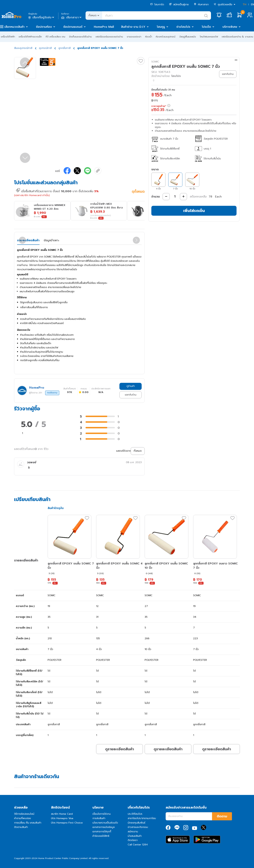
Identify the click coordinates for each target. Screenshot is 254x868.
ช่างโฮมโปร (183, 27)
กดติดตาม (52, 393)
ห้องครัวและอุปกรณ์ (166, 37)
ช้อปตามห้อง (44, 27)
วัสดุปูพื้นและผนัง (188, 37)
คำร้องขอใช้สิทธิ (101, 836)
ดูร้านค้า (131, 386)
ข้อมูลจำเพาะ (51, 240)
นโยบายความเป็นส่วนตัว (105, 823)
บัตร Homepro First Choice (67, 823)
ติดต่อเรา (133, 840)
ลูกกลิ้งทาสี (64, 48)
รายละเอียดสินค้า (28, 240)
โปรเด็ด (206, 27)
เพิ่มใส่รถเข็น (194, 211)
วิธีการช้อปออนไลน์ (24, 814)
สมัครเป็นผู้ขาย (179, 5)
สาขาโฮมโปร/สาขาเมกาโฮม (142, 818)
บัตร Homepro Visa (62, 818)
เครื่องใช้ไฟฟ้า (8, 37)
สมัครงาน (133, 832)
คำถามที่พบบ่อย (22, 818)
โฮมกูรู (161, 27)
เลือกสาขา (72, 17)
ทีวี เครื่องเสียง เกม (55, 37)
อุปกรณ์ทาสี (45, 48)
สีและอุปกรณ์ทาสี (23, 48)
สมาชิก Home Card (62, 814)
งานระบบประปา (134, 37)
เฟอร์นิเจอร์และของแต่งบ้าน (109, 37)
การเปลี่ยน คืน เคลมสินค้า (28, 823)
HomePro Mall (104, 27)
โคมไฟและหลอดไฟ (209, 37)
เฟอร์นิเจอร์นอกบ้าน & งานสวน (237, 37)
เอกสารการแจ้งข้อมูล (104, 827)
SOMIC (155, 62)
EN (253, 5)
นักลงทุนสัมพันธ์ (137, 823)
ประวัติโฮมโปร (135, 814)
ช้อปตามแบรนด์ (73, 27)
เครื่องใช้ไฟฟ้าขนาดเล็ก (30, 37)
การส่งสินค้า (99, 818)
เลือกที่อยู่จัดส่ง (42, 17)
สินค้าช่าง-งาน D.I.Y (133, 27)
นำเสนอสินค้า (135, 836)
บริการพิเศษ (230, 27)
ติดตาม (222, 816)
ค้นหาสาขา (201, 5)
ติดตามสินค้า (21, 827)
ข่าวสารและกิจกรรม (138, 827)
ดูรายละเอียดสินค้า (120, 749)
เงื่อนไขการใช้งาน (102, 814)
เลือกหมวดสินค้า (14, 27)
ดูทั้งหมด (138, 192)
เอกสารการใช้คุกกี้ (102, 832)
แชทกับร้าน (131, 395)
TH (244, 5)
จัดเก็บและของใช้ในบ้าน (80, 37)
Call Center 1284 (138, 845)
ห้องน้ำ (149, 37)
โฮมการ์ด (157, 5)
